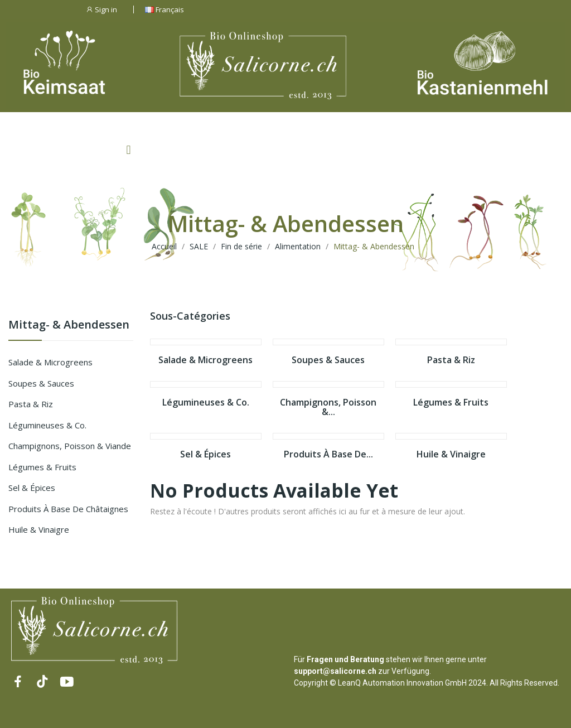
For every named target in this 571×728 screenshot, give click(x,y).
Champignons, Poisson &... (328, 408)
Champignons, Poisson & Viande (70, 446)
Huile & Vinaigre (39, 529)
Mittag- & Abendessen (69, 326)
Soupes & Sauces (41, 383)
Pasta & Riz (31, 404)
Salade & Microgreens (50, 362)
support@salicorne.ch (335, 671)
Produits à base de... (328, 455)
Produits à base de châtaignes (68, 509)
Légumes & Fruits (42, 467)
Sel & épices (32, 488)
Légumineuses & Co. (47, 425)
